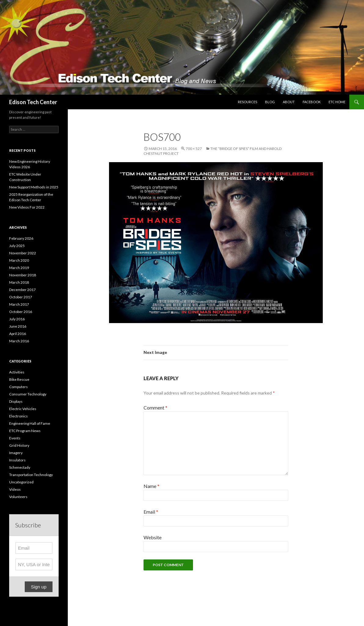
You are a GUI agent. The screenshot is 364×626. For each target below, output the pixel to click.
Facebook (312, 102)
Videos (15, 489)
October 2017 (21, 297)
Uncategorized (21, 482)
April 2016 (18, 334)
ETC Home (337, 102)
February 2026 (21, 238)
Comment (155, 408)
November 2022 (23, 253)
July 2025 (17, 246)
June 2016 (18, 326)
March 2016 (19, 341)
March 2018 (19, 282)
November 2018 (23, 275)
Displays (16, 401)
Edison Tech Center (33, 102)
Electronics (18, 416)
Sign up (39, 587)
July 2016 (17, 319)
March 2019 (19, 268)
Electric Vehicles (23, 409)
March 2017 (19, 304)
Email (151, 512)
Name (151, 486)
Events (15, 438)
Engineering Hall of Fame (30, 423)
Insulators (17, 460)
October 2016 (21, 312)
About (289, 102)
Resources (248, 102)
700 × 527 (194, 149)
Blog (270, 102)
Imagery (16, 453)
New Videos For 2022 (27, 207)
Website (153, 537)
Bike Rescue (19, 379)
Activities (17, 372)
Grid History (19, 445)
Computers (18, 387)
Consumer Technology (28, 394)
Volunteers (18, 497)
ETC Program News (25, 431)
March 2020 (19, 260)
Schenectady (20, 467)
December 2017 (22, 290)
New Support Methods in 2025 (34, 187)
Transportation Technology (31, 475)
